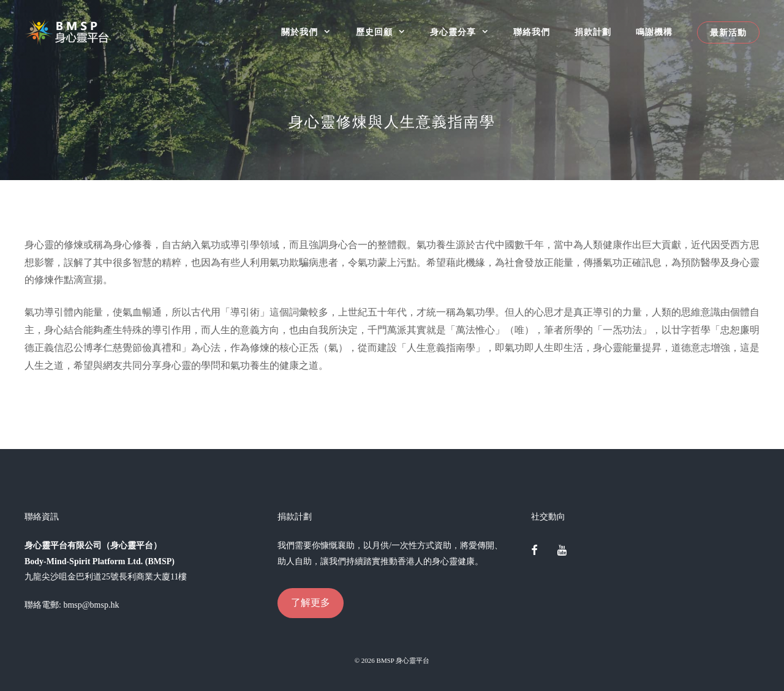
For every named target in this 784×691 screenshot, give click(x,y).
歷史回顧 (387, 32)
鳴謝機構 (654, 32)
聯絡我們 (532, 32)
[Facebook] (535, 551)
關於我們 (312, 32)
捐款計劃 (593, 32)
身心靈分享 (466, 32)
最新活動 (728, 32)
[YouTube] (562, 551)
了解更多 (311, 602)
